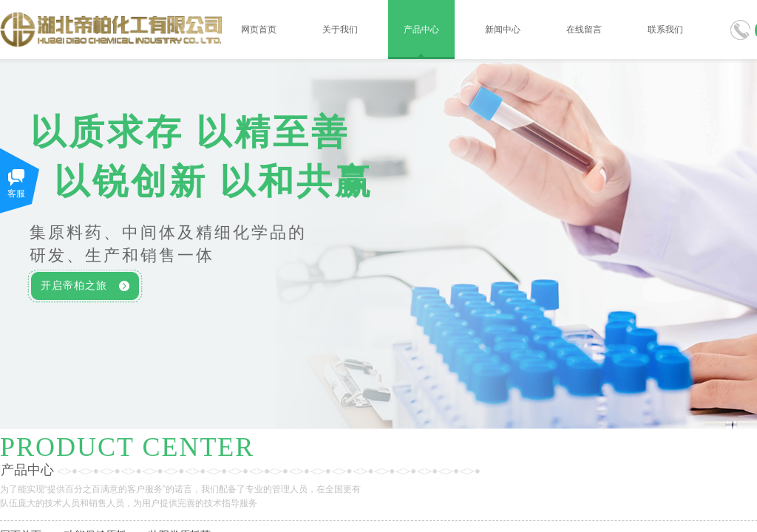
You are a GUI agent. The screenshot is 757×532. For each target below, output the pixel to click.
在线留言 (584, 30)
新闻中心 (503, 30)
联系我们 (665, 30)
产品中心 (421, 30)
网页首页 (259, 30)
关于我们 (340, 30)
